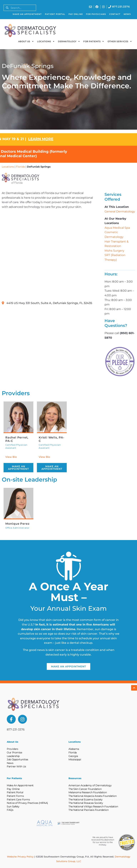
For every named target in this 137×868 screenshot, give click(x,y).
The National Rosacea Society (86, 803)
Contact (115, 14)
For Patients (94, 41)
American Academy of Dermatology (90, 785)
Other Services (120, 41)
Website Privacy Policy (20, 857)
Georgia (73, 756)
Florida (20, 167)
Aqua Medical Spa (117, 228)
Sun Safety (13, 806)
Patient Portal (55, 14)
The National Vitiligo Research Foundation (93, 806)
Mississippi (75, 759)
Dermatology (69, 41)
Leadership (13, 756)
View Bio (11, 457)
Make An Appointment (27, 14)
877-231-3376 (16, 730)
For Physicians (96, 14)
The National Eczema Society (86, 800)
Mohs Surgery (114, 251)
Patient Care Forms (18, 800)
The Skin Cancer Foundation (85, 789)
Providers (12, 749)
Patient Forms (15, 796)
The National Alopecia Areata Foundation (92, 796)
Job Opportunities (17, 759)
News (127, 14)
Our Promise (14, 752)
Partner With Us (16, 766)
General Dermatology (120, 211)
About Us (26, 41)
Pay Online (76, 14)
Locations (46, 41)
